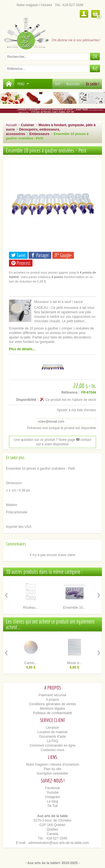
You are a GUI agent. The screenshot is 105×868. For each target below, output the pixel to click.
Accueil (11, 125)
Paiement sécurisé (53, 695)
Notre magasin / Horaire (34, 5)
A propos (53, 700)
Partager (40, 255)
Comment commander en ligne (52, 745)
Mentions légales (52, 709)
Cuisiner (28, 125)
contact (84, 440)
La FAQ (53, 741)
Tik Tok (53, 806)
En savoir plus (15, 457)
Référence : (70, 392)
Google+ (63, 255)
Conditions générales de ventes (52, 704)
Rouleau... (31, 608)
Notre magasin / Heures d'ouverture (53, 765)
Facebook (53, 788)
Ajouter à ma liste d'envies (76, 410)
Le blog (53, 801)
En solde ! (93, 84)
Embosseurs (39, 134)
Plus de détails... (22, 349)
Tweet (18, 255)
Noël (58, 84)
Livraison (52, 728)
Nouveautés (73, 84)
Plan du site (53, 769)
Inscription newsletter (53, 773)
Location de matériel (52, 732)
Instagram (53, 797)
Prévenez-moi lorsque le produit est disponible (62, 428)
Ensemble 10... (74, 608)
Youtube (53, 792)
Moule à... (74, 663)
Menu (23, 84)
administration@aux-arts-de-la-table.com (59, 843)
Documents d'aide (53, 737)
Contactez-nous (52, 750)
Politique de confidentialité (53, 713)
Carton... (31, 663)
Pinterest (21, 263)
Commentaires (16, 544)
